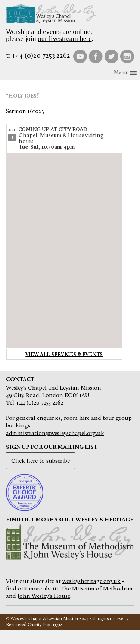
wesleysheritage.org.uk (91, 581)
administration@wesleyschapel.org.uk (55, 434)
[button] (120, 73)
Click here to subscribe (41, 461)
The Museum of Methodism (96, 589)
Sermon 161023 (25, 112)
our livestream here (65, 39)
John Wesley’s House (44, 596)
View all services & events (64, 355)
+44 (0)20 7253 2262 (41, 56)
